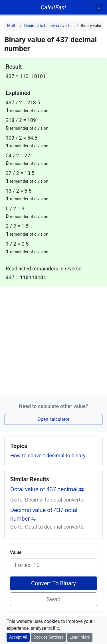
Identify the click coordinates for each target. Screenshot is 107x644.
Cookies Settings (48, 637)
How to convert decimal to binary (48, 456)
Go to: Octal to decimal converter (48, 527)
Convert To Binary (53, 583)
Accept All (18, 637)
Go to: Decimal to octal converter (48, 500)
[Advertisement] (53, 340)
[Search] (99, 7)
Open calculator (54, 419)
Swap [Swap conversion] (53, 599)
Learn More (80, 637)
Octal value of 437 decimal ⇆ (47, 489)
